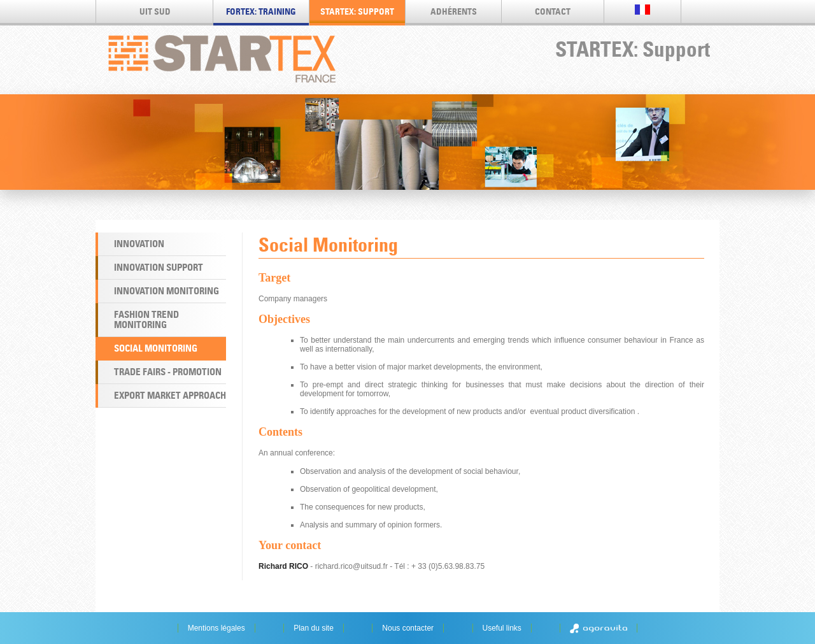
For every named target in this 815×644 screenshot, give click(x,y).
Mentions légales (216, 628)
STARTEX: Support (357, 11)
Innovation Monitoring (167, 291)
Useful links (502, 628)
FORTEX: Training (261, 11)
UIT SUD (155, 11)
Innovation (139, 244)
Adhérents (454, 11)
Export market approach (170, 395)
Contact (553, 11)
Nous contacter (408, 628)
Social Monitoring (156, 348)
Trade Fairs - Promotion (168, 372)
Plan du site (314, 628)
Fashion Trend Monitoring (146, 319)
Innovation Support (159, 267)
